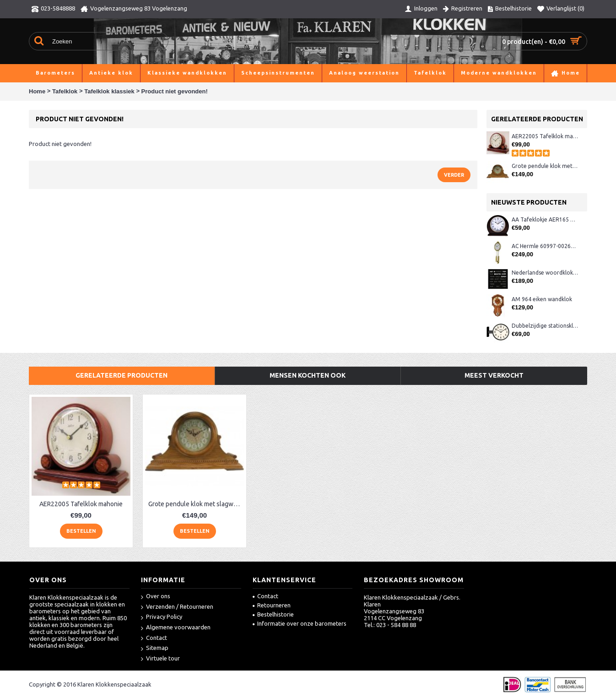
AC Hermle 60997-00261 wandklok (545, 246)
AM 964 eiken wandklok (542, 299)
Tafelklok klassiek (109, 91)
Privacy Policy (162, 617)
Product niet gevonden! (175, 91)
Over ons (156, 597)
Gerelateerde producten (122, 375)
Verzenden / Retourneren (177, 607)
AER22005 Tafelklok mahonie (545, 136)
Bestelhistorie (273, 614)
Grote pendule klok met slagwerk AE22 (545, 166)
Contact (154, 638)
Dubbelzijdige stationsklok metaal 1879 (545, 326)
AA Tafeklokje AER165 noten (545, 219)
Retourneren (272, 605)
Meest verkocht (494, 375)
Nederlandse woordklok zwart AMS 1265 (545, 273)
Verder (454, 175)
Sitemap (155, 648)
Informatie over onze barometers (300, 623)
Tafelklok (65, 91)
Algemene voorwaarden (176, 628)
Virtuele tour (160, 659)
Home (37, 91)
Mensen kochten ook (308, 375)
